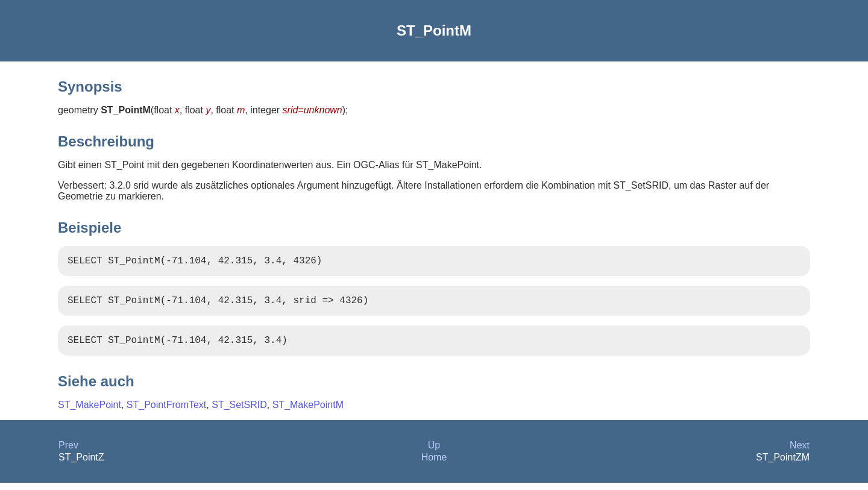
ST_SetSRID (239, 412)
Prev (68, 452)
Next (800, 452)
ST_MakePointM (308, 412)
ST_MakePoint (90, 412)
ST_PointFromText (166, 412)
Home (434, 464)
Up (434, 452)
